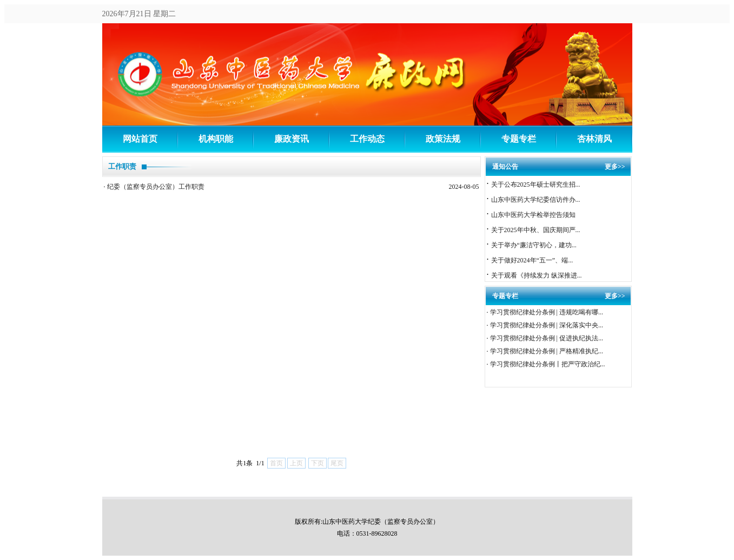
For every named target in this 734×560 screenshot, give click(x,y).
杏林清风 (594, 139)
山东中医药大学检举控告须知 (533, 215)
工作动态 (367, 139)
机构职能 (216, 139)
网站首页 (140, 139)
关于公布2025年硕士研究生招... (536, 185)
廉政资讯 (292, 139)
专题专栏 (519, 139)
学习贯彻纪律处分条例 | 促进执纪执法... (547, 338)
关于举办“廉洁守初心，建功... (534, 245)
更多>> (615, 167)
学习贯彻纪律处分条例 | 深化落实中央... (547, 325)
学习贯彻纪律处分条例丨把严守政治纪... (548, 364)
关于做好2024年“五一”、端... (532, 260)
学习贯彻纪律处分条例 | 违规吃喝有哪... (547, 312)
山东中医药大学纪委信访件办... (536, 200)
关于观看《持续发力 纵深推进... (537, 275)
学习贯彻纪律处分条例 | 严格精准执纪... (547, 351)
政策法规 (443, 139)
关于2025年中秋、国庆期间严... (536, 230)
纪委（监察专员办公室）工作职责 (156, 187)
